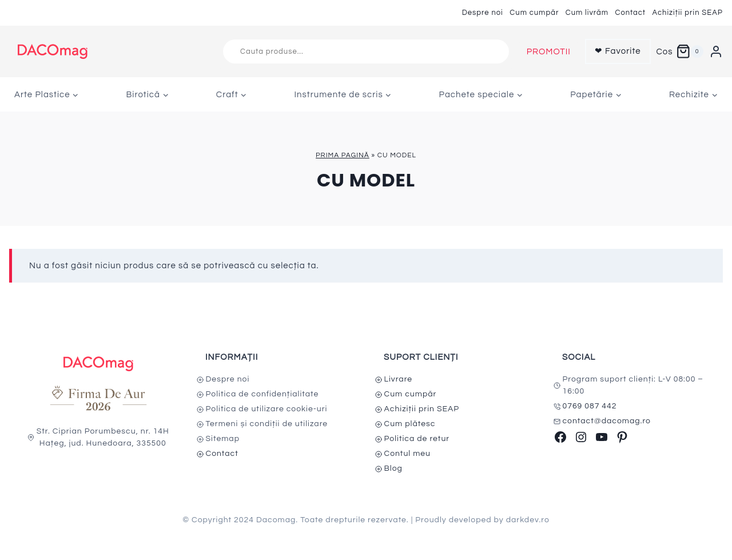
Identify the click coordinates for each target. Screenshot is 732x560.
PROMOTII (549, 52)
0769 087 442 (590, 406)
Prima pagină (343, 155)
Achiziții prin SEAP (687, 13)
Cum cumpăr (534, 13)
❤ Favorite (618, 51)
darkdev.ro (528, 520)
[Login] (716, 51)
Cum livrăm (587, 13)
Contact (630, 13)
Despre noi (483, 13)
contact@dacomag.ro (607, 421)
